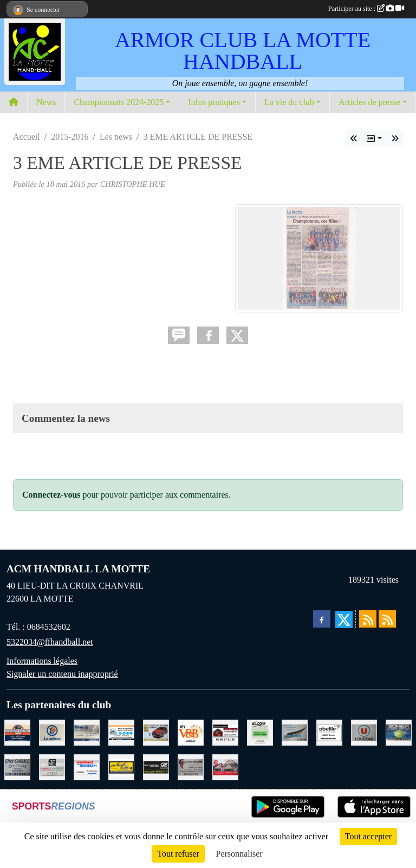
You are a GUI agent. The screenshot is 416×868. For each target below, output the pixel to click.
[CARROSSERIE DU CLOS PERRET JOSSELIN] (17, 731)
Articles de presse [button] (369, 102)
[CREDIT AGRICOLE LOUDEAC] (156, 766)
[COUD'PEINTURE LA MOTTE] (191, 766)
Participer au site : (366, 9)
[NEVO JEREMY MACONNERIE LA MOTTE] (225, 731)
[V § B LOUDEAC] (191, 731)
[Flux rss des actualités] (368, 619)
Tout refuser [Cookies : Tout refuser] (178, 854)
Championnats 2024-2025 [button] (119, 102)
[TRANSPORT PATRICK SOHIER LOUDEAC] (399, 731)
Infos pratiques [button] (214, 102)
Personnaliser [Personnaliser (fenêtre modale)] (239, 854)
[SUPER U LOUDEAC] (364, 731)
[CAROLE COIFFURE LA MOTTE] (17, 766)
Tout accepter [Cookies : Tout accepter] (368, 836)
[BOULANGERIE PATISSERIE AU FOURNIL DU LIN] (121, 766)
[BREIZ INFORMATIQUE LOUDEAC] (121, 731)
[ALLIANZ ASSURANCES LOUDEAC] (87, 731)
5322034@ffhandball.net (50, 642)
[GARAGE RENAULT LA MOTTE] (156, 731)
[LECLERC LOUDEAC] (52, 731)
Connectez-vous (51, 495)
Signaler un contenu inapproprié (62, 674)
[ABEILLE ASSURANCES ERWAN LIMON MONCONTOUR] (329, 731)
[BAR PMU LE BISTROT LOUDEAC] (225, 766)
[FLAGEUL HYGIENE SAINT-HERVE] (52, 766)
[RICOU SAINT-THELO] (260, 731)
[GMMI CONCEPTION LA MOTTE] (295, 731)
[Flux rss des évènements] (387, 619)
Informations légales (42, 661)
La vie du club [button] (289, 102)
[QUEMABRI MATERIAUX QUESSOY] (87, 766)
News (46, 102)
